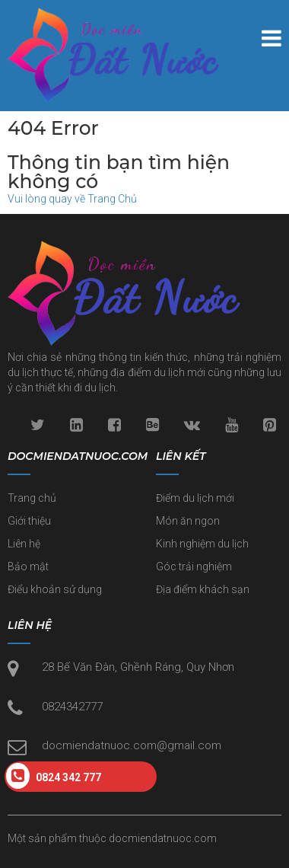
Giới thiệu (29, 521)
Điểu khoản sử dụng (55, 589)
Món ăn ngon (188, 521)
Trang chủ (32, 498)
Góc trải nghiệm (194, 566)
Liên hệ (24, 544)
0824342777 (72, 707)
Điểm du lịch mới (195, 498)
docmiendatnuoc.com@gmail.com (132, 745)
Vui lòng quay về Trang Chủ (72, 199)
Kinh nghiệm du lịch (202, 544)
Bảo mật (28, 566)
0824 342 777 (54, 776)
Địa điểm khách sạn (203, 589)
